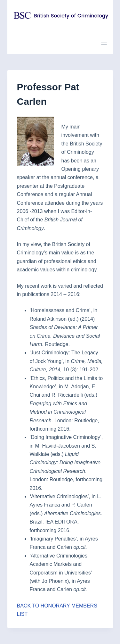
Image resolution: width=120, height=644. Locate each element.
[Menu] (104, 43)
